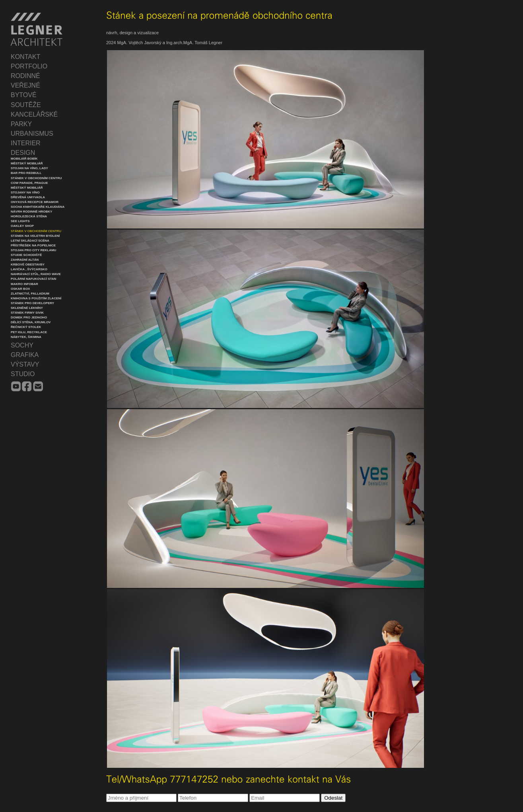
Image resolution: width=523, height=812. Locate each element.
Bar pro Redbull (26, 173)
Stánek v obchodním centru (36, 178)
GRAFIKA (25, 355)
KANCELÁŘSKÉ (34, 114)
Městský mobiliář (27, 163)
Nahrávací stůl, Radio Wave (36, 274)
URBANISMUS (32, 134)
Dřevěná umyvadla (28, 197)
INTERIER (26, 143)
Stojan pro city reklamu (33, 250)
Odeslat (333, 798)
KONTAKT (25, 57)
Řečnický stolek (26, 327)
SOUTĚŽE (26, 105)
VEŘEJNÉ (25, 85)
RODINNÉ (25, 76)
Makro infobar (24, 284)
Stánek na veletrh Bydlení (35, 236)
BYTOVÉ (24, 95)
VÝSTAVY (25, 364)
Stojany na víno (25, 192)
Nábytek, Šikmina (26, 337)
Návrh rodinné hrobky (31, 212)
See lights (20, 221)
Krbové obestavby (28, 264)
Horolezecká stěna (29, 216)
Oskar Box (20, 289)
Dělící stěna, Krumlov (31, 322)
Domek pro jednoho (29, 317)
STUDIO (23, 374)
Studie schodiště (26, 255)
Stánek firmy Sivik (27, 313)
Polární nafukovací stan (33, 279)
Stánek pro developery (32, 303)
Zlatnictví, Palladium (30, 294)
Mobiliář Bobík (24, 159)
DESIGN (23, 153)
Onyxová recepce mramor (35, 202)
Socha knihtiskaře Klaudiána (38, 207)
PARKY (21, 124)
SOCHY (22, 345)
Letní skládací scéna (30, 241)
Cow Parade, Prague (29, 183)
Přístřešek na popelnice (33, 245)
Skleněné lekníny (27, 308)
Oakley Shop (22, 226)
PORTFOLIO (29, 66)
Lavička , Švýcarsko (29, 269)
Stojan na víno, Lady (29, 168)
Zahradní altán (25, 260)
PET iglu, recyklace (29, 332)
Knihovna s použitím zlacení (36, 298)
